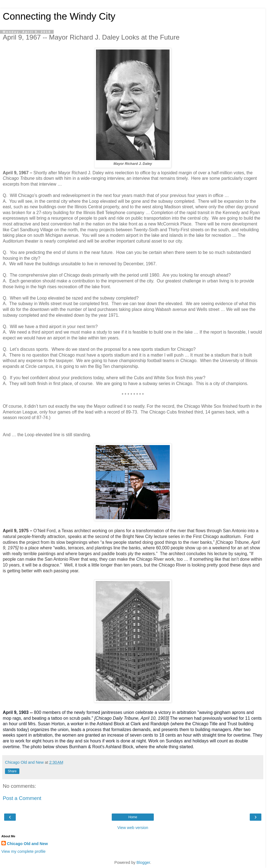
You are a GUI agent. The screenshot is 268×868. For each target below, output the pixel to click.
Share (12, 771)
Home (133, 817)
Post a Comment (22, 798)
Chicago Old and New (27, 844)
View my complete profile (24, 851)
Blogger (143, 862)
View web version (133, 828)
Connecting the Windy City (59, 16)
